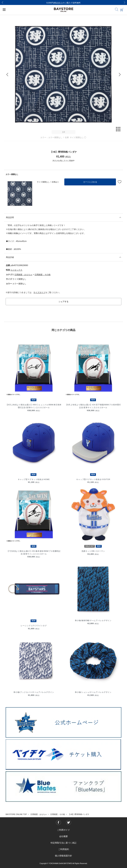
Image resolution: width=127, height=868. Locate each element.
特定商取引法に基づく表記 (63, 843)
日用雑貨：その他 (42, 275)
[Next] (125, 2)
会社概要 (63, 836)
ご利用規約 (64, 849)
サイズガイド (39, 292)
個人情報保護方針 (63, 856)
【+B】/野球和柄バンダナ (79, 814)
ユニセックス (16, 270)
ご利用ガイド (63, 830)
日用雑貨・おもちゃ (23, 275)
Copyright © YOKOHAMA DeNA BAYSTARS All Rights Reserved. (63, 863)
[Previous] (2, 2)
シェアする (63, 302)
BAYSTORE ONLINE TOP (16, 814)
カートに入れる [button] (90, 182)
